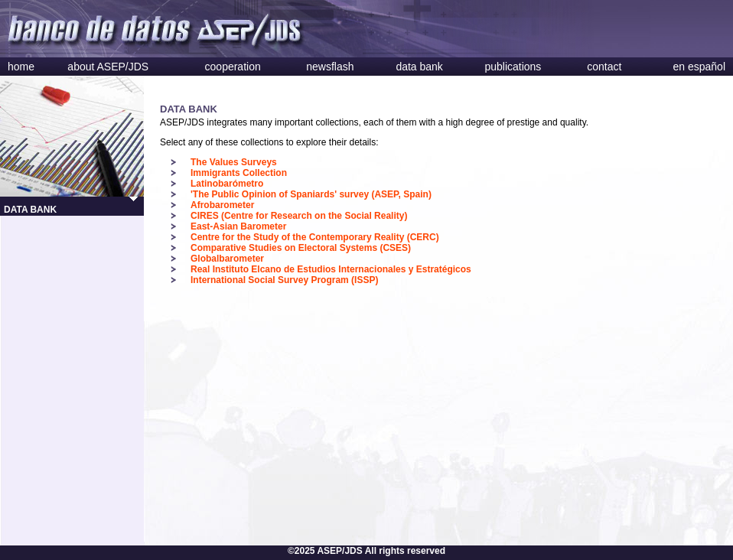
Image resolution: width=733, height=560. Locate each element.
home (21, 67)
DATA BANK (30, 210)
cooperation (233, 67)
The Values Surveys (234, 162)
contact (604, 67)
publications (513, 67)
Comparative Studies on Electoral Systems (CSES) (301, 248)
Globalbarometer (227, 259)
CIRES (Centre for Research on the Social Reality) (299, 216)
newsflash (330, 67)
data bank (419, 67)
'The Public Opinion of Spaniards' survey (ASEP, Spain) (311, 194)
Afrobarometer (222, 205)
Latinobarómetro (227, 184)
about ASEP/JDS (108, 67)
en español (699, 67)
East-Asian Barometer (238, 226)
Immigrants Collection (239, 173)
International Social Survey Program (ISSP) (284, 280)
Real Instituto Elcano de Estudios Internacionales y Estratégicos (331, 269)
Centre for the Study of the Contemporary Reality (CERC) (315, 237)
